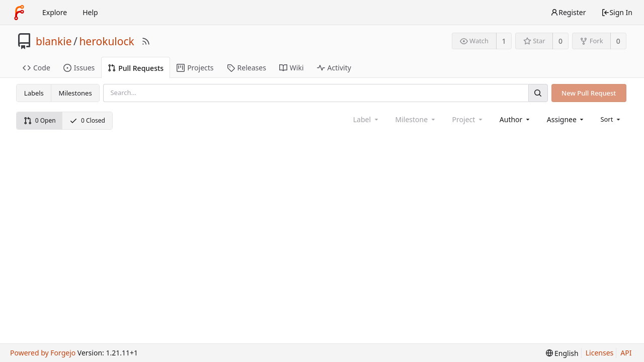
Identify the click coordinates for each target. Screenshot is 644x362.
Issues (79, 68)
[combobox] (515, 119)
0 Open (40, 120)
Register (568, 12)
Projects (195, 68)
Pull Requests (136, 68)
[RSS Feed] (146, 41)
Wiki (292, 68)
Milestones (75, 93)
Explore (55, 12)
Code (36, 68)
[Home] (19, 13)
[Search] (538, 93)
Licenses (600, 353)
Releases (247, 68)
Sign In (617, 12)
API (626, 353)
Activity (334, 68)
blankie (54, 41)
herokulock (106, 41)
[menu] (611, 119)
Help (90, 12)
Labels (34, 93)
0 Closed (87, 120)
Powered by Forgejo (43, 353)
